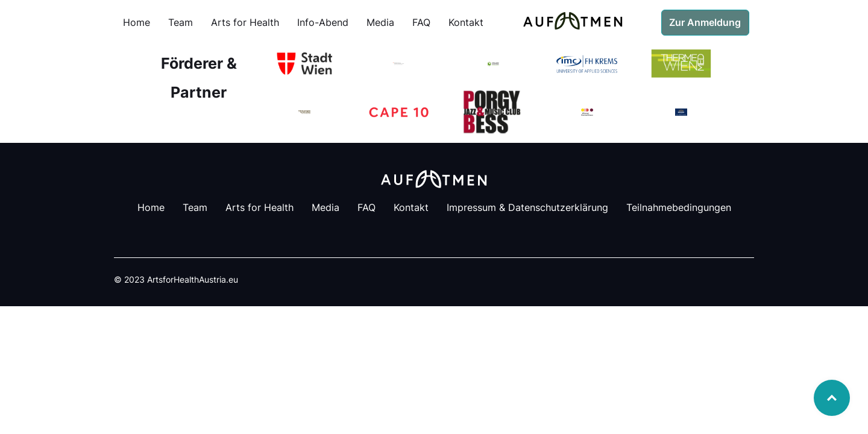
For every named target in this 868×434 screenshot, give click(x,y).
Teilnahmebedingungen (679, 207)
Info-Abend (323, 22)
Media (380, 22)
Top (832, 398)
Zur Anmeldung (705, 22)
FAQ (421, 22)
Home (137, 22)
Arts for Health (245, 22)
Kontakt (466, 22)
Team (181, 22)
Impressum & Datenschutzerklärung (527, 207)
